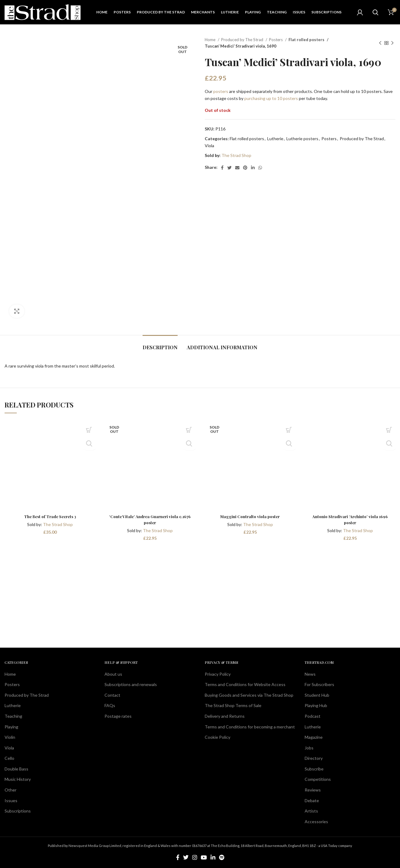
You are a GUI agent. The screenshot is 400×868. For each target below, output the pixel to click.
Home (211, 40)
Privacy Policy (218, 674)
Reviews (313, 790)
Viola (209, 146)
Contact (112, 695)
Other (11, 790)
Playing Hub (316, 705)
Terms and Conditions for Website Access (245, 684)
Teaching (13, 716)
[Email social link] (237, 168)
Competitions (318, 779)
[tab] (160, 344)
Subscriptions (18, 811)
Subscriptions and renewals (131, 684)
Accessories (316, 822)
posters (221, 91)
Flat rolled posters (305, 40)
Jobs (309, 748)
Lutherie (275, 139)
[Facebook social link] (222, 168)
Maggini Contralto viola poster (250, 516)
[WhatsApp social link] (260, 168)
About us (113, 674)
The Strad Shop (236, 155)
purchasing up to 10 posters (271, 98)
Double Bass (16, 769)
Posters (276, 40)
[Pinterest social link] (245, 168)
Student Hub (317, 695)
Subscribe (314, 769)
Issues (11, 800)
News (310, 674)
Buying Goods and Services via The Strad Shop (249, 695)
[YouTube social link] (204, 857)
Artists (311, 811)
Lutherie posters (302, 139)
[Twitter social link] (229, 168)
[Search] (375, 12)
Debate (312, 800)
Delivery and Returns (225, 716)
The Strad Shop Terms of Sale (233, 705)
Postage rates (118, 716)
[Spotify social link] (222, 857)
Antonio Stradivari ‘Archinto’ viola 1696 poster (350, 519)
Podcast (313, 716)
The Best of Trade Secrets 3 (50, 516)
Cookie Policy (218, 737)
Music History (18, 779)
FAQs (110, 705)
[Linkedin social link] (253, 168)
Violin (10, 737)
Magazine (314, 737)
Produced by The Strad (243, 40)
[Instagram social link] (195, 857)
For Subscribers (319, 684)
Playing (11, 727)
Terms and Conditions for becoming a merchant (250, 727)
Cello (9, 758)
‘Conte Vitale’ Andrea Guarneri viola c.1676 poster (150, 519)
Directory (314, 758)
